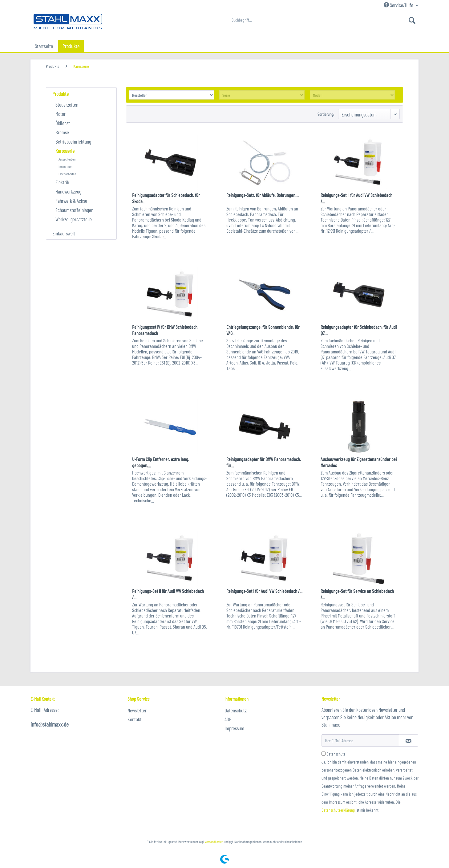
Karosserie (65, 151)
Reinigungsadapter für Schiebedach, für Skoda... (166, 198)
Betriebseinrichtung (73, 141)
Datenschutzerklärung (338, 810)
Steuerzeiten (67, 104)
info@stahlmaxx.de (50, 724)
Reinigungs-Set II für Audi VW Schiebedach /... (356, 198)
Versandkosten (214, 842)
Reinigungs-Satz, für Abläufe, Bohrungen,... (263, 195)
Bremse (62, 132)
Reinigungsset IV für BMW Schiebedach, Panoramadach (165, 330)
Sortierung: (326, 114)
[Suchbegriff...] (324, 20)
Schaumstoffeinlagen (74, 210)
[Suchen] (412, 20)
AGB (228, 719)
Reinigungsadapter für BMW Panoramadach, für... (264, 462)
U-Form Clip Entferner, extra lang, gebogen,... (161, 462)
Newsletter (137, 710)
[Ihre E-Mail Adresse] (360, 740)
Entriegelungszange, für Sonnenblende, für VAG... (263, 330)
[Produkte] (71, 46)
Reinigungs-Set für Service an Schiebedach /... (357, 594)
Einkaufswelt (64, 233)
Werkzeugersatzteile (74, 219)
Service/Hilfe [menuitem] (399, 5)
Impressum (234, 728)
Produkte (61, 94)
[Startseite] (44, 46)
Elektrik (62, 182)
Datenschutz (236, 710)
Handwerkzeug (68, 191)
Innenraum (65, 166)
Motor (61, 114)
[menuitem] (324, 20)
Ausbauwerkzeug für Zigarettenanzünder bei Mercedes (359, 462)
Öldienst (63, 123)
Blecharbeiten (67, 174)
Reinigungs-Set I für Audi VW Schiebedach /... (264, 591)
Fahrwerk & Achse (71, 201)
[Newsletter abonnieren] (409, 740)
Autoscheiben (67, 159)
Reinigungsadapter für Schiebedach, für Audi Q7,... (359, 330)
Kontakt (135, 719)
